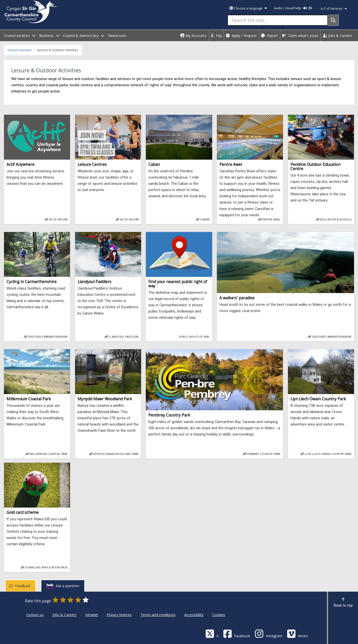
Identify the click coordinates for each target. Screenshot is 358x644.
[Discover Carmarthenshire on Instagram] (268, 633)
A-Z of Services (334, 9)
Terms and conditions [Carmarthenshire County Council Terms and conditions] (158, 615)
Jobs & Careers (338, 36)
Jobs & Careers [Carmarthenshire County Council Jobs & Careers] (64, 615)
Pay (217, 36)
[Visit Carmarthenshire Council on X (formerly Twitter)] (212, 633)
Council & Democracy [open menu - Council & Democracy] (84, 36)
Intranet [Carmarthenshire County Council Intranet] (92, 615)
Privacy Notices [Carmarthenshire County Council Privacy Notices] (119, 615)
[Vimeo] (298, 633)
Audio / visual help (293, 8)
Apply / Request (241, 36)
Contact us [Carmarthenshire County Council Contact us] (35, 615)
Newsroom (117, 36)
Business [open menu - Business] (49, 36)
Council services (20, 50)
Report (269, 36)
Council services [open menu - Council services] (20, 36)
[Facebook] (237, 633)
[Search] (333, 20)
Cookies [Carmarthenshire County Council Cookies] (219, 615)
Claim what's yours (300, 36)
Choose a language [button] (248, 8)
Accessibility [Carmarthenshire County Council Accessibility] (194, 615)
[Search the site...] (278, 20)
